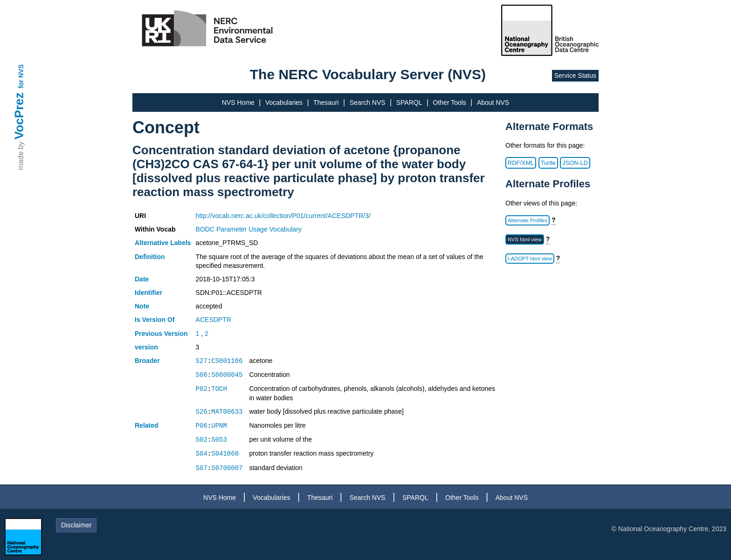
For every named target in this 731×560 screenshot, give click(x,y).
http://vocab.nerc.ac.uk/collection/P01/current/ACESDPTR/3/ (283, 216)
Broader (147, 361)
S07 (202, 468)
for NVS (21, 76)
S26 (202, 412)
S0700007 (227, 468)
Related (147, 425)
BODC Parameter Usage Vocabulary (249, 229)
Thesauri (326, 102)
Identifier (148, 293)
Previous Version (161, 334)
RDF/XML (521, 163)
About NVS (493, 102)
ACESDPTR (214, 320)
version (146, 347)
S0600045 (227, 375)
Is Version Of (155, 320)
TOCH (219, 389)
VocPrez (19, 116)
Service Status (575, 75)
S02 (202, 440)
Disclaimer (76, 525)
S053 (219, 440)
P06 (202, 426)
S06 (202, 375)
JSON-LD (575, 163)
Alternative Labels (163, 243)
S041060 (225, 454)
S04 (202, 454)
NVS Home (238, 102)
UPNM (219, 426)
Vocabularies (284, 102)
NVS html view (525, 239)
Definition (150, 257)
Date (142, 279)
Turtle (548, 163)
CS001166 (227, 361)
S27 (202, 361)
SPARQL (409, 102)
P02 (202, 389)
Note (142, 306)
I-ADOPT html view (530, 259)
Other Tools (450, 102)
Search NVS (368, 102)
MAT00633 (227, 412)
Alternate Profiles (528, 220)
